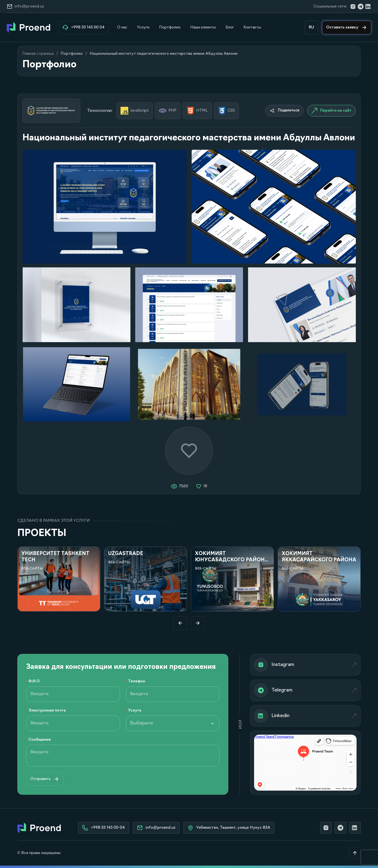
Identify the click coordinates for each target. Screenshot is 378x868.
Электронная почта (47, 711)
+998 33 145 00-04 (104, 828)
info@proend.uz (25, 7)
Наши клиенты (203, 27)
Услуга (135, 711)
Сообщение (40, 740)
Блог (230, 27)
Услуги (143, 27)
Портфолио (170, 27)
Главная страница (38, 54)
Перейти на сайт (331, 111)
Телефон (137, 681)
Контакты (252, 27)
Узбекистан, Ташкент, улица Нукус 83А (229, 828)
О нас (122, 27)
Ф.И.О (34, 681)
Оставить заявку (347, 27)
